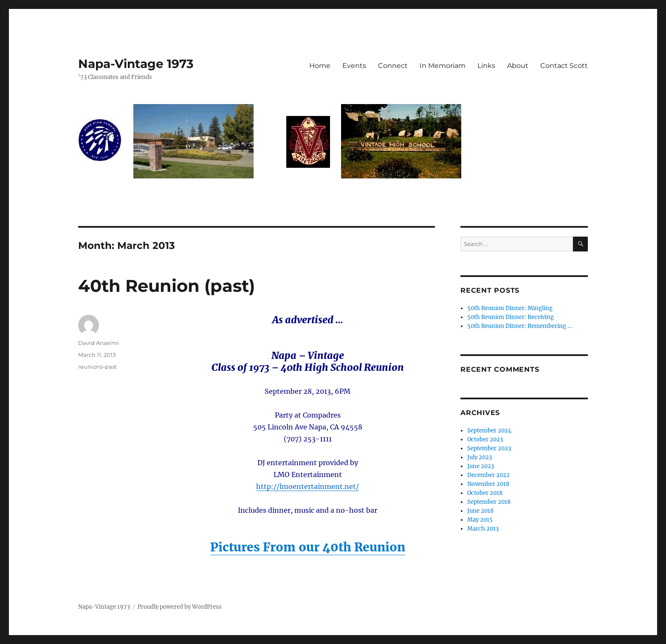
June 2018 (480, 511)
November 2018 (488, 484)
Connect (393, 66)
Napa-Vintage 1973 (136, 64)
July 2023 (480, 457)
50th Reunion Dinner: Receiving (511, 317)
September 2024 (489, 431)
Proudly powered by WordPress (180, 607)
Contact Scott (564, 66)
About (518, 66)
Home (320, 66)
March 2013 (483, 529)
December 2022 (488, 475)
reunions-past (97, 367)
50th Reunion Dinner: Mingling (510, 308)
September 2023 (489, 448)
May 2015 (480, 520)
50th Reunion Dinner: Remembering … (519, 326)
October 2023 (485, 439)
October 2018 (485, 493)
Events (354, 66)
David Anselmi (99, 343)
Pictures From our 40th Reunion (308, 547)
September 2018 (489, 502)
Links (486, 66)
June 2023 (481, 466)
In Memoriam (443, 66)
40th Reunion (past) (166, 286)
